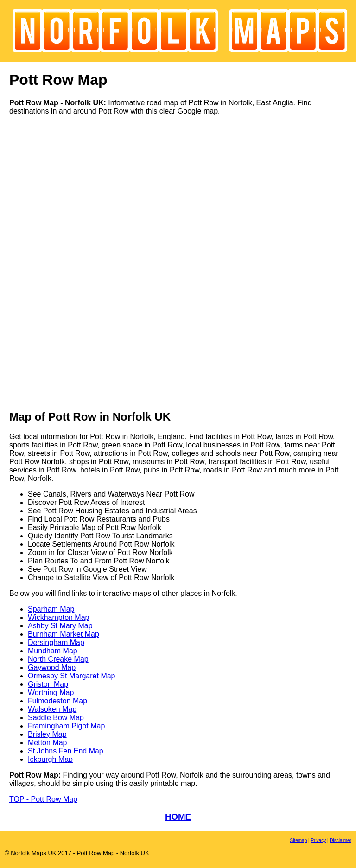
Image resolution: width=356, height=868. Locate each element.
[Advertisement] (46, 262)
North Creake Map (58, 659)
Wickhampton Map (59, 617)
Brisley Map (47, 734)
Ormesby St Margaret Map (72, 676)
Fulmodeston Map (57, 701)
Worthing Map (51, 692)
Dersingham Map (56, 642)
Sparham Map (51, 609)
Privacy (318, 840)
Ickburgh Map (50, 759)
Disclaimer (340, 840)
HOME (178, 817)
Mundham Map (53, 651)
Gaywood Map (52, 667)
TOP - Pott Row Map (43, 799)
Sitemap (299, 840)
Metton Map (47, 743)
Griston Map (48, 684)
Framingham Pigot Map (66, 726)
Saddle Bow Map (56, 718)
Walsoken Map (52, 709)
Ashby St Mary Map (60, 626)
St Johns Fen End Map (66, 751)
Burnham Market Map (64, 634)
